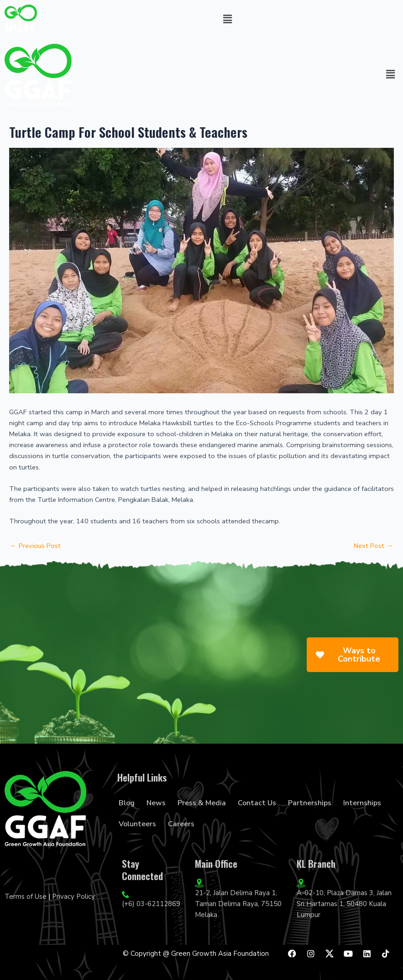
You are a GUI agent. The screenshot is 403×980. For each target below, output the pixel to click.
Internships (362, 803)
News (156, 803)
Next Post (373, 546)
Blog (127, 803)
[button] (228, 20)
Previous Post (35, 546)
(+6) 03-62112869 (151, 904)
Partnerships (310, 803)
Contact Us (257, 803)
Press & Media (202, 803)
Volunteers (137, 824)
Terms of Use (26, 897)
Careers (181, 824)
